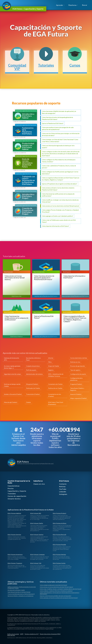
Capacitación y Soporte (17, 491)
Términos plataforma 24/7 (32, 634)
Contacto (63, 484)
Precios (11, 489)
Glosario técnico (14, 499)
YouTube (63, 489)
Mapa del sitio (11, 635)
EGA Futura (23, 462)
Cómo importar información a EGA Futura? (74, 277)
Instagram (63, 494)
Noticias (62, 487)
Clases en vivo (39, 484)
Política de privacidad (13, 634)
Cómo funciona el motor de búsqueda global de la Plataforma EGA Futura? (44, 278)
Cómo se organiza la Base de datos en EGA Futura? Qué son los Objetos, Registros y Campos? (75, 319)
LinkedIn (63, 492)
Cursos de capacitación (17, 496)
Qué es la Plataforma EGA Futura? (44, 317)
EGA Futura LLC (26, 615)
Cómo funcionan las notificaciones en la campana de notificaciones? (16, 318)
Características (14, 486)
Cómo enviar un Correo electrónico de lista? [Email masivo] (15, 278)
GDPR (22, 634)
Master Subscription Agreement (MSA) (50, 634)
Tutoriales (12, 494)
